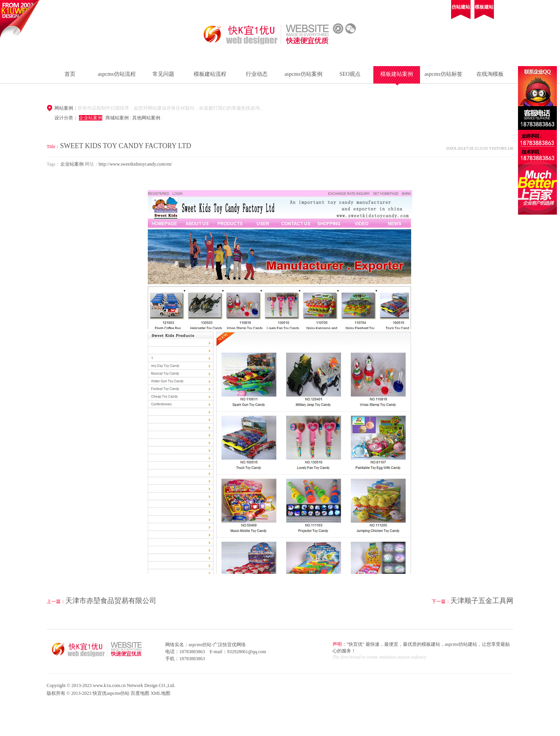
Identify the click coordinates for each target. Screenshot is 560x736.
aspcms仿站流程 (116, 74)
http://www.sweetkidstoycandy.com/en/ (136, 164)
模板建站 (484, 7)
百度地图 (140, 693)
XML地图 (160, 693)
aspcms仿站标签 (443, 74)
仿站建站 (461, 7)
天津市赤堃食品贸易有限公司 (111, 601)
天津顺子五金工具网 (482, 601)
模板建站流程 (210, 74)
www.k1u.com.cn (109, 685)
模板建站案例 (397, 74)
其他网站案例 (146, 118)
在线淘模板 (490, 74)
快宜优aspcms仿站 (111, 693)
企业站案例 (91, 118)
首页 (70, 74)
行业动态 (257, 74)
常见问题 (163, 74)
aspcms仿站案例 (303, 74)
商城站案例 (117, 118)
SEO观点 (350, 74)
